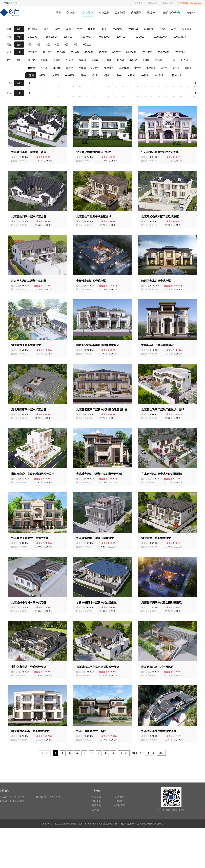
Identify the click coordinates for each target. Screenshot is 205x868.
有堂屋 (95, 60)
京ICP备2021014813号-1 (150, 824)
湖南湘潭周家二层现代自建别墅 (95, 538)
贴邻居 (120, 60)
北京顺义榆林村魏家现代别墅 (94, 152)
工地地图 (120, 13)
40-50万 (89, 52)
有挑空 (133, 60)
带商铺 (108, 60)
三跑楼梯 (124, 68)
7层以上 (87, 45)
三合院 (172, 60)
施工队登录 (168, 3)
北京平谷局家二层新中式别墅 (29, 281)
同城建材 (152, 13)
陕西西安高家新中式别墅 (156, 281)
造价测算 (136, 13)
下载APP (191, 13)
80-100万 (131, 52)
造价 (9, 52)
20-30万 (61, 52)
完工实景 (187, 29)
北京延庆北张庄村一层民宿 (157, 667)
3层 (48, 45)
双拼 (173, 29)
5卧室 (118, 75)
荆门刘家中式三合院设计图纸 (29, 667)
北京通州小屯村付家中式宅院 (29, 602)
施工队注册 (153, 3)
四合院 (159, 60)
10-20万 (47, 52)
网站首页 (96, 797)
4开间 (188, 68)
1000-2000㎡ (160, 37)
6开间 (43, 75)
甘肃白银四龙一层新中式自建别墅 (96, 602)
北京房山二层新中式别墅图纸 (94, 216)
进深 (9, 93)
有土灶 (31, 68)
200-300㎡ (69, 37)
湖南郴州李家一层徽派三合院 (29, 152)
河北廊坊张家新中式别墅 (26, 345)
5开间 (31, 75)
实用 (68, 29)
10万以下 (33, 52)
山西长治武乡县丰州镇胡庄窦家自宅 (98, 345)
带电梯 (138, 68)
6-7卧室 (131, 75)
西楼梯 (70, 68)
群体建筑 (149, 29)
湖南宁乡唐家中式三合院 (91, 731)
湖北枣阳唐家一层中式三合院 (29, 409)
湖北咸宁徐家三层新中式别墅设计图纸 (99, 474)
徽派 (104, 29)
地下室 (31, 60)
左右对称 (133, 29)
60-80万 (116, 52)
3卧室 (95, 75)
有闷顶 (44, 68)
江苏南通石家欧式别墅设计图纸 (160, 152)
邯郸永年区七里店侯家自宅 (157, 345)
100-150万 (147, 52)
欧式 (57, 29)
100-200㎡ (51, 37)
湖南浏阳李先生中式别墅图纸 (159, 731)
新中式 (92, 29)
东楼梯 (57, 68)
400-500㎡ (104, 37)
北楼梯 (95, 68)
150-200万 (163, 52)
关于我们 (96, 810)
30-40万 (75, 52)
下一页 (124, 753)
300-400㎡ (87, 37)
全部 (19, 29)
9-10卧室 (159, 75)
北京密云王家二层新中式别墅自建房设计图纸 (102, 410)
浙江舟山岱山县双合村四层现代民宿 (33, 474)
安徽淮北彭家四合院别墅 (91, 281)
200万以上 (180, 52)
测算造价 (96, 805)
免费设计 (72, 13)
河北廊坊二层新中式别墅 (156, 538)
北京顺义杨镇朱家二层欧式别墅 (160, 216)
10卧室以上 (176, 75)
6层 (75, 45)
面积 (9, 37)
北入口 (184, 60)
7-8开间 (55, 75)
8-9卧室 (145, 75)
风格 (9, 29)
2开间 (164, 68)
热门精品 (33, 29)
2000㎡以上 (180, 37)
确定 (161, 753)
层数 (9, 45)
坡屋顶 (82, 60)
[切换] (16, 3)
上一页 (45, 753)
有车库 (44, 60)
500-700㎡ (122, 37)
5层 (66, 45)
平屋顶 (70, 60)
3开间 (176, 68)
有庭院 (146, 60)
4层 (57, 45)
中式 (79, 29)
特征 (9, 60)
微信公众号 (172, 13)
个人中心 (139, 3)
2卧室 (83, 75)
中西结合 (117, 29)
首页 (58, 13)
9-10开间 (70, 75)
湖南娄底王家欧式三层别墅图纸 (30, 538)
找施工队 (104, 13)
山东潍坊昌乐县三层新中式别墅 (30, 731)
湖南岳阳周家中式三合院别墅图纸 (161, 602)
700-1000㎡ (141, 37)
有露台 (57, 60)
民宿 (162, 29)
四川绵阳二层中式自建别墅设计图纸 (98, 667)
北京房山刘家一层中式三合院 (29, 216)
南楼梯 (82, 68)
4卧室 (107, 75)
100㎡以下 (34, 37)
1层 (30, 45)
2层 (39, 45)
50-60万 (103, 52)
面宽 (9, 83)
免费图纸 (88, 13)
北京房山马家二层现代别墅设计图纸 (163, 409)
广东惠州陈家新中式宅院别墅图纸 (161, 474)
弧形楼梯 (109, 68)
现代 (46, 29)
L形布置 (151, 68)
